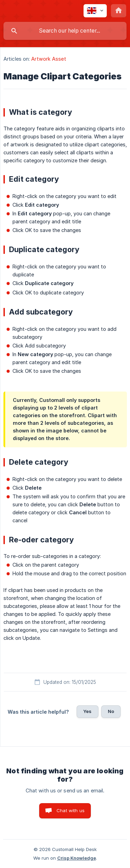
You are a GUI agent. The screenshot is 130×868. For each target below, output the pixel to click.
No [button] (111, 711)
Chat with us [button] (71, 810)
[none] (95, 11)
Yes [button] (87, 711)
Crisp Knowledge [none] (77, 858)
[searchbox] (65, 31)
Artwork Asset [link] (49, 59)
